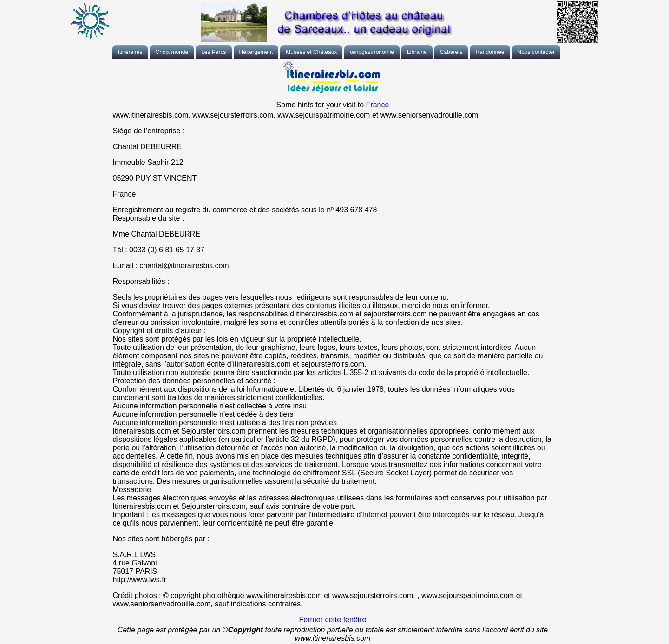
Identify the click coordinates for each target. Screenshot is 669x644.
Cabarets (451, 52)
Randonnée (490, 52)
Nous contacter (536, 52)
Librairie (417, 52)
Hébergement (256, 52)
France (378, 105)
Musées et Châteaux (311, 52)
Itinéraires (130, 52)
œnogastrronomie (372, 52)
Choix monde (172, 52)
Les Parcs (213, 52)
